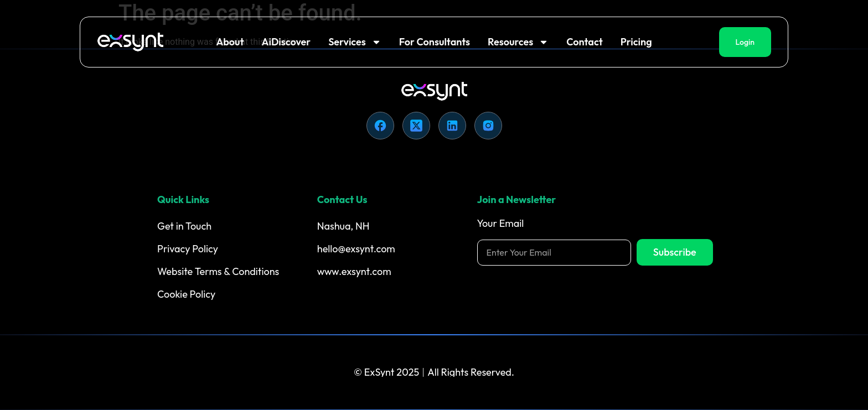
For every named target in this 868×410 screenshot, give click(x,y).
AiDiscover (286, 42)
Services (355, 42)
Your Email (501, 224)
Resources (518, 42)
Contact (584, 42)
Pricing (636, 42)
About (230, 42)
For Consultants (435, 42)
